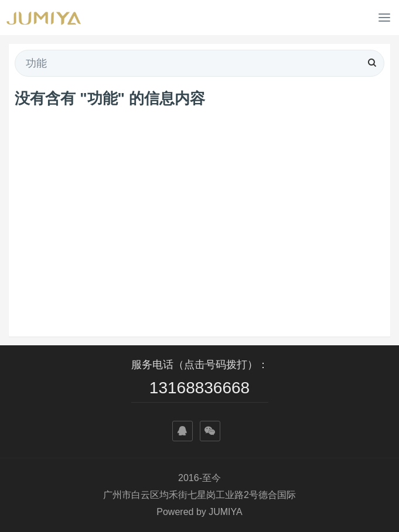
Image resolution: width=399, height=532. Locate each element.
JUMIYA (225, 512)
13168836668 (199, 388)
